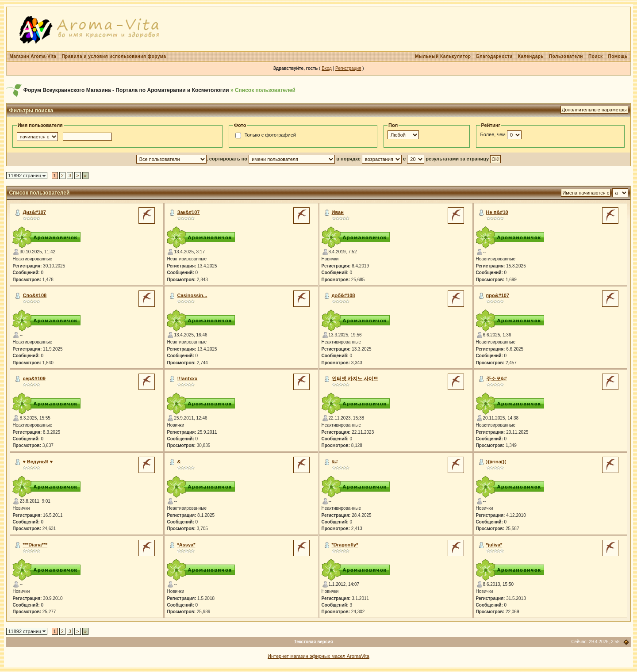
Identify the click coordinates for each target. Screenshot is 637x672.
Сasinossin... (192, 295)
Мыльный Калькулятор (443, 56)
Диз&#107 (34, 212)
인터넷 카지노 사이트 (355, 378)
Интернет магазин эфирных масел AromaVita (318, 656)
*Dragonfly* (345, 545)
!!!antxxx (188, 378)
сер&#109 (34, 378)
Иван (338, 212)
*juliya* (494, 545)
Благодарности (494, 56)
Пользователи (566, 56)
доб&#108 (343, 295)
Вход (327, 68)
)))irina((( (496, 462)
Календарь (531, 56)
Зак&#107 (189, 212)
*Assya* (186, 545)
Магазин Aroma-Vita (33, 56)
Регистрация (348, 68)
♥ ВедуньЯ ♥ (38, 462)
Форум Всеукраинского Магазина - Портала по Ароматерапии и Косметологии (126, 90)
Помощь (618, 56)
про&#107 (498, 295)
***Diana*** (35, 545)
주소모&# (497, 378)
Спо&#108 (35, 295)
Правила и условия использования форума (114, 56)
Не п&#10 (497, 212)
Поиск (596, 56)
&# (335, 462)
